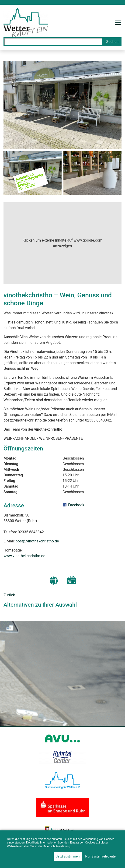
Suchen (112, 42)
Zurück (9, 595)
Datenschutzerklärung (57, 846)
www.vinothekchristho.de (24, 556)
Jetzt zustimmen (68, 856)
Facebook (73, 505)
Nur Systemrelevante (100, 856)
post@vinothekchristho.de (37, 541)
